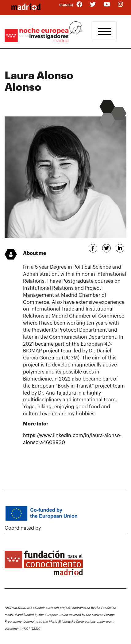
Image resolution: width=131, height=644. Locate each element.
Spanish (66, 5)
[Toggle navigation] (104, 31)
